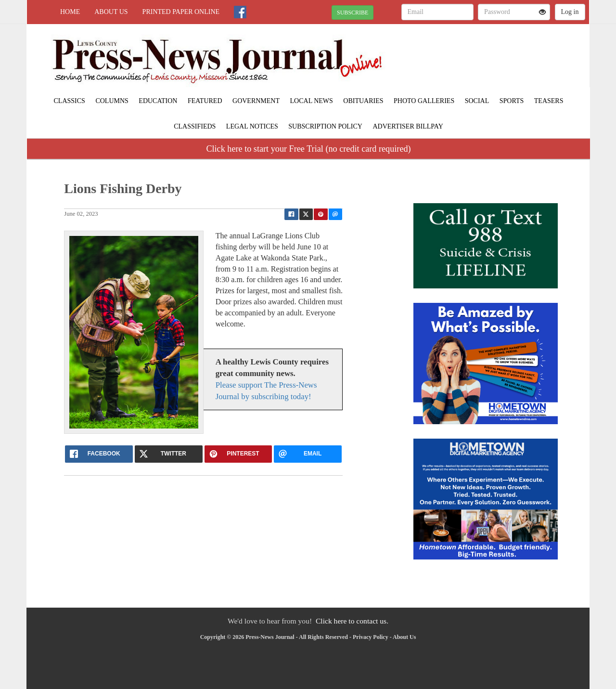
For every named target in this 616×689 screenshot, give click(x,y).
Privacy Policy (371, 637)
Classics (70, 101)
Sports (512, 101)
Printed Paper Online (181, 12)
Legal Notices (252, 126)
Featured (205, 101)
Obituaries (363, 101)
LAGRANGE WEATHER (501, 58)
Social (477, 101)
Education (158, 101)
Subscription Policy (325, 126)
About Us (111, 12)
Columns (112, 101)
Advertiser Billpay (408, 126)
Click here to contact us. (352, 621)
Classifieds (195, 126)
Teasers (549, 101)
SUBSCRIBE (353, 13)
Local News (312, 101)
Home (70, 12)
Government (256, 101)
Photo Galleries (424, 101)
